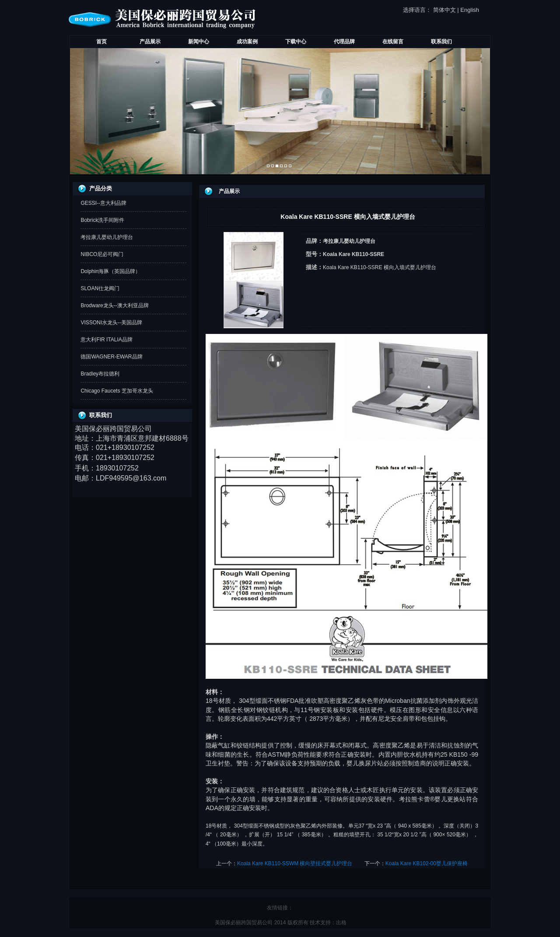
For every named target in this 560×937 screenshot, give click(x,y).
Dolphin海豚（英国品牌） (110, 271)
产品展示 (150, 42)
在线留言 (393, 42)
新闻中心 (199, 42)
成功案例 (247, 42)
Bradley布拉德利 (100, 374)
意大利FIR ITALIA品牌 (106, 340)
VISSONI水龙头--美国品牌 (111, 323)
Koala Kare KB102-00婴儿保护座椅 (427, 863)
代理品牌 (344, 42)
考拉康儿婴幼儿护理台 (107, 237)
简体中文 (444, 10)
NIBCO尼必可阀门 (102, 254)
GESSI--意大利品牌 (103, 203)
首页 (101, 42)
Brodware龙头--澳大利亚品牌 (114, 305)
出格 (341, 923)
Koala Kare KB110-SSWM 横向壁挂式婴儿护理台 (295, 863)
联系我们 (441, 42)
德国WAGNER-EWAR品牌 (111, 357)
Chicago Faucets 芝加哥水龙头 (117, 391)
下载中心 (296, 42)
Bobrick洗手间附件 (102, 220)
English (470, 10)
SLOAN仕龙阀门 (100, 288)
